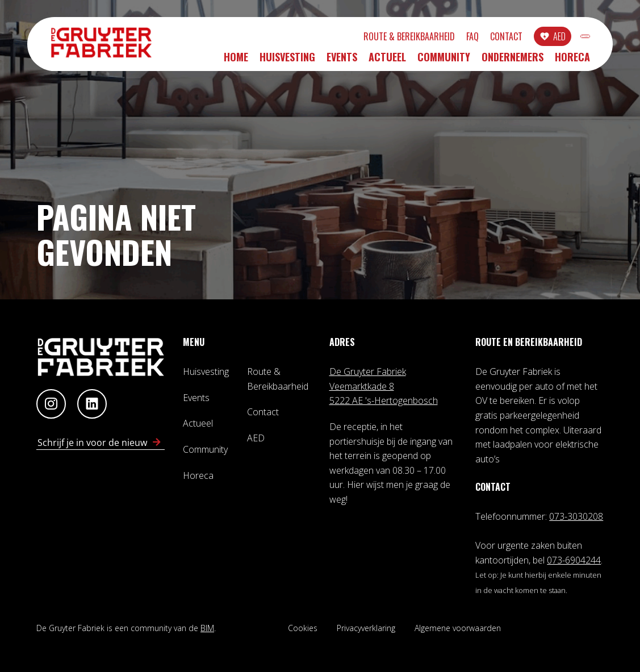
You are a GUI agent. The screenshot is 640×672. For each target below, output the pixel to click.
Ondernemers (513, 61)
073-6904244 (574, 560)
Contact (447, 38)
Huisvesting (287, 61)
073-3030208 (576, 516)
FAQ (413, 38)
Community (444, 61)
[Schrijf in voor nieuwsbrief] (157, 443)
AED (500, 38)
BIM (207, 628)
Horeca (572, 61)
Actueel (387, 61)
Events (342, 61)
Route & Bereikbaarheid (350, 38)
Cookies (303, 628)
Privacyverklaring (366, 628)
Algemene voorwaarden (458, 628)
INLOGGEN (556, 38)
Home (236, 61)
